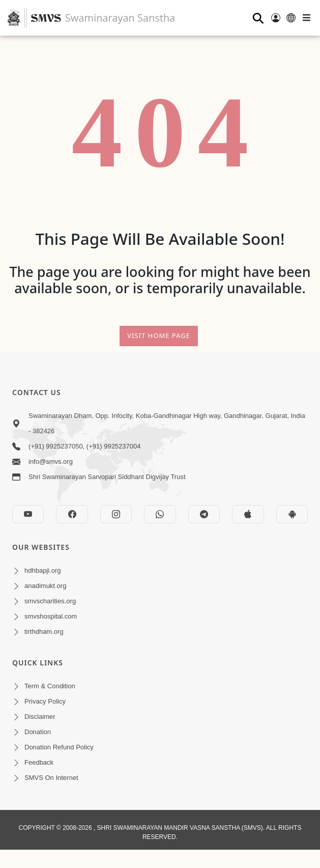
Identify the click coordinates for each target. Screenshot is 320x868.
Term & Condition (50, 686)
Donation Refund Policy (59, 747)
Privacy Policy (45, 701)
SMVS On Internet (51, 778)
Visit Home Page (159, 335)
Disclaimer (40, 717)
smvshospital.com (51, 616)
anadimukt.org (45, 586)
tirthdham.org (44, 632)
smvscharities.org (50, 601)
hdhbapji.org (43, 570)
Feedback (39, 762)
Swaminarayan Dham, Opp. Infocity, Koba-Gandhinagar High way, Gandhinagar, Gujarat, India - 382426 (167, 423)
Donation (38, 732)
